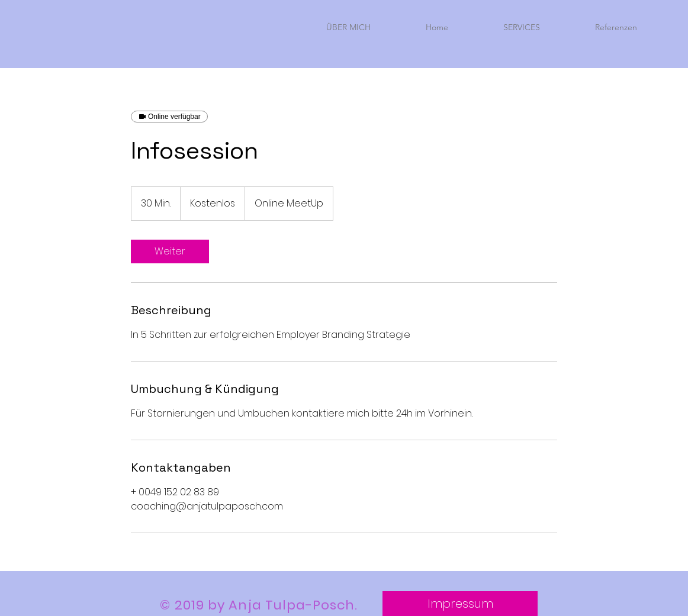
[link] (170, 251)
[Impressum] (460, 604)
